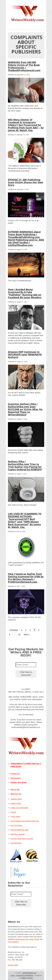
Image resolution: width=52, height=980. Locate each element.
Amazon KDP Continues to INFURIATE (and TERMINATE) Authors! (25, 354)
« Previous (14, 630)
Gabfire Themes (27, 978)
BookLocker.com (22, 939)
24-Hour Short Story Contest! (22, 839)
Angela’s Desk (16, 799)
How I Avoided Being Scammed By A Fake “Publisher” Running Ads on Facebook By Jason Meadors (25, 293)
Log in (13, 975)
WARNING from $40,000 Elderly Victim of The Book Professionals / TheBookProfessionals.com (24, 66)
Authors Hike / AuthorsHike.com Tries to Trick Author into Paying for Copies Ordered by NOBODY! (25, 465)
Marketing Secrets (18, 834)
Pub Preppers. (14, 942)
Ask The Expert (17, 825)
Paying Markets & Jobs (20, 830)
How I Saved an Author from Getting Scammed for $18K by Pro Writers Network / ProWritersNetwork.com (26, 578)
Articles (14, 812)
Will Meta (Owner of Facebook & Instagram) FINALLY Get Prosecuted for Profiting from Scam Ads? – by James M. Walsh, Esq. (26, 125)
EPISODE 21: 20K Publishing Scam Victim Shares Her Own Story (26, 182)
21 (19, 634)
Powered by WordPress (25, 975)
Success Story (16, 843)
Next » (26, 634)
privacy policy (13, 965)
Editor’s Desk (16, 803)
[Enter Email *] (26, 665)
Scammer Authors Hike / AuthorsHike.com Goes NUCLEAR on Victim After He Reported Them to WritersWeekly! (25, 409)
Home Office (15, 817)
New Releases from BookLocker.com (25, 821)
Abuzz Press (34, 939)
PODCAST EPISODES (20, 808)
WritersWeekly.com (29, 973)
